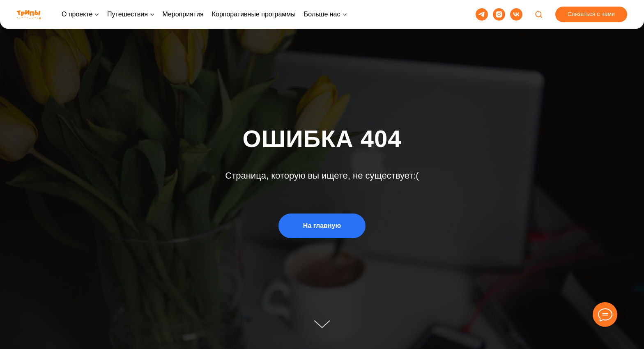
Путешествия (128, 14)
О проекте (77, 14)
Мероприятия (183, 14)
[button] (539, 14)
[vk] (516, 14)
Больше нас (322, 14)
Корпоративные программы (254, 14)
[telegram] (482, 14)
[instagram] (499, 14)
